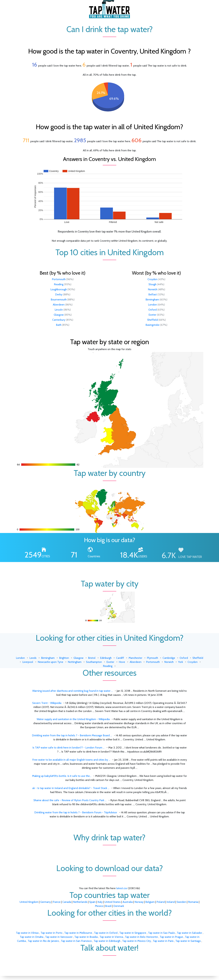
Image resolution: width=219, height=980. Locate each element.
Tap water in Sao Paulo (162, 933)
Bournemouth (59, 300)
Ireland (171, 902)
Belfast (153, 294)
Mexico (99, 906)
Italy (100, 902)
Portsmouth (59, 279)
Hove (122, 662)
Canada (67, 902)
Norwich (153, 289)
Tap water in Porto (52, 933)
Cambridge (169, 658)
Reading (59, 284)
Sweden (181, 902)
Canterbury (59, 320)
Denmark (119, 906)
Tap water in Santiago (188, 941)
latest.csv (122, 888)
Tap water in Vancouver (59, 937)
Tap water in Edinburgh (107, 941)
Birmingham (152, 300)
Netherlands (80, 902)
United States (113, 902)
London (153, 305)
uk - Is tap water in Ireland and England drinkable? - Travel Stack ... (71, 788)
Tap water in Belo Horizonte (142, 937)
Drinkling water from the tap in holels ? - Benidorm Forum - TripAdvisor (76, 812)
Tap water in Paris (163, 941)
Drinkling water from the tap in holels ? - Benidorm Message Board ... (72, 735)
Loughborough (59, 289)
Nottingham (75, 662)
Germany (46, 902)
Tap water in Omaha (32, 937)
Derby (59, 294)
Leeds (33, 658)
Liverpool (28, 662)
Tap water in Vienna (112, 937)
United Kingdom (29, 902)
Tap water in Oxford (106, 933)
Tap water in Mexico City (137, 941)
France (57, 902)
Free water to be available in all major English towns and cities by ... (71, 760)
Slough (152, 284)
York (181, 662)
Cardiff (120, 658)
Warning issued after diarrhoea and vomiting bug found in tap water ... (72, 691)
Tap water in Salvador (190, 933)
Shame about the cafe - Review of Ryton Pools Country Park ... (70, 800)
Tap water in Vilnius (28, 933)
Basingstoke (153, 325)
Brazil (108, 906)
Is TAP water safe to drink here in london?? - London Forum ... (68, 748)
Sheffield (153, 320)
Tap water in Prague (172, 937)
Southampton (94, 662)
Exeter (152, 315)
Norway (139, 902)
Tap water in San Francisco (77, 941)
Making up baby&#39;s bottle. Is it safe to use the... (62, 776)
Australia (128, 902)
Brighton (64, 658)
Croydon (153, 279)
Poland (161, 902)
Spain (92, 902)
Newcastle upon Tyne (50, 662)
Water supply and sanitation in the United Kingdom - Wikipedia (73, 719)
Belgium (150, 902)
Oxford (153, 310)
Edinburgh (106, 658)
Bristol (92, 658)
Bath (59, 325)
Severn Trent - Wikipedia (47, 703)
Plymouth (152, 658)
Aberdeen (59, 305)
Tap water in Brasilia (86, 937)
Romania (193, 902)
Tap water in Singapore (133, 933)
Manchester (135, 658)
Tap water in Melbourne (78, 933)
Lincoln (59, 310)
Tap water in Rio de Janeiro (44, 941)
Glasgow (59, 315)
